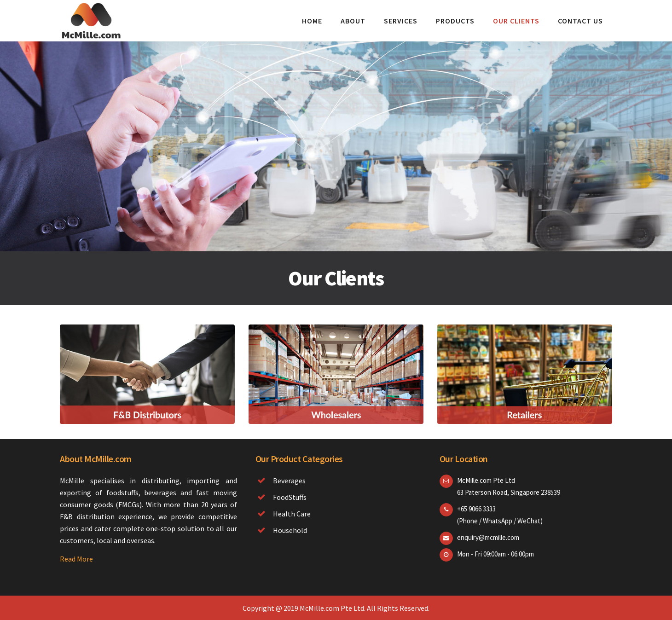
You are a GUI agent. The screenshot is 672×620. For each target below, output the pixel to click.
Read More (76, 559)
